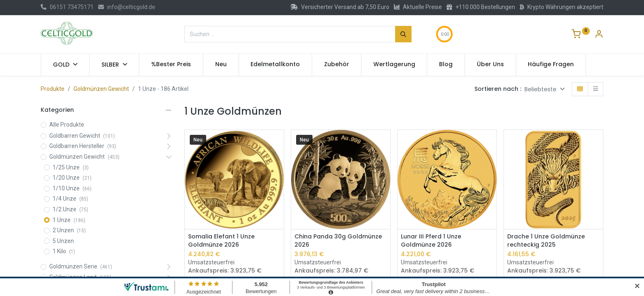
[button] (545, 89)
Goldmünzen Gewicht (101, 89)
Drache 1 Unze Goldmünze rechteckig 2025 (546, 241)
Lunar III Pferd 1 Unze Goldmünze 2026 (431, 241)
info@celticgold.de (127, 7)
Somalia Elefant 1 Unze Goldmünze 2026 (221, 241)
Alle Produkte (67, 125)
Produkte (53, 89)
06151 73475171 (67, 7)
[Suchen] (403, 34)
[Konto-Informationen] (599, 35)
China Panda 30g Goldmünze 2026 (338, 241)
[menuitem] (171, 65)
